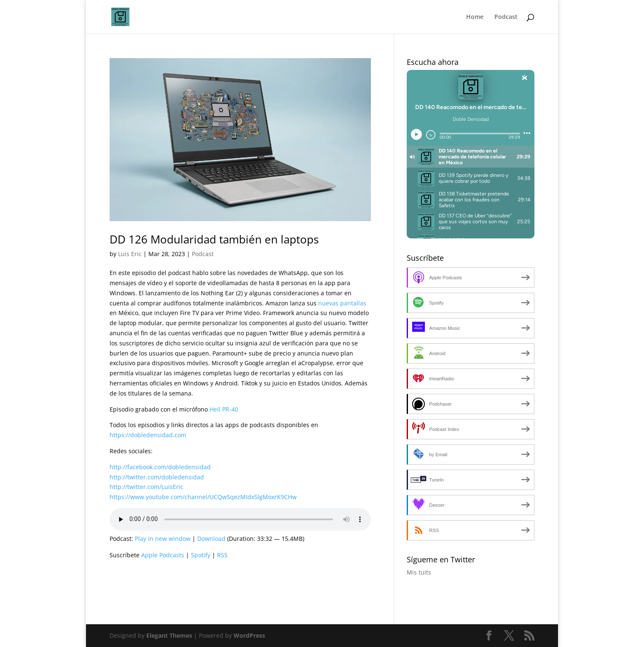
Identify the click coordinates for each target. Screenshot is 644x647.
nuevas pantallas (342, 303)
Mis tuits (419, 572)
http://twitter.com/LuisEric (146, 487)
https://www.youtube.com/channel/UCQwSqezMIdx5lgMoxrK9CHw (203, 497)
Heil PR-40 (224, 409)
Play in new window (163, 539)
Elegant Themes (169, 635)
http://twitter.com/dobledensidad (157, 477)
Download (211, 539)
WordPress (249, 635)
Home (475, 17)
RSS (222, 555)
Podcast (506, 17)
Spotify (201, 555)
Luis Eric (130, 254)
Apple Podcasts (163, 555)
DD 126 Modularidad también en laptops (214, 239)
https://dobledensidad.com (148, 435)
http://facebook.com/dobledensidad (160, 467)
